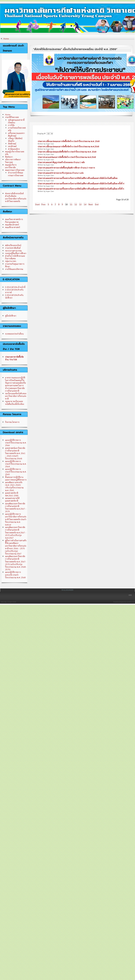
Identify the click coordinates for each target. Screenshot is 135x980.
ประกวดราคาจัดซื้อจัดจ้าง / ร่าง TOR (14, 358)
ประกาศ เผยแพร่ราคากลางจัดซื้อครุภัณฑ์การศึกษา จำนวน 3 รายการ (66, 168)
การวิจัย (11, 125)
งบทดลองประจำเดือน (14, 334)
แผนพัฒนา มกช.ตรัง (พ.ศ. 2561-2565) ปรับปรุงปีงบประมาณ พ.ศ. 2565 (14, 486)
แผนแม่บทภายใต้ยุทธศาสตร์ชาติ (12, 499)
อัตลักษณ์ (12, 144)
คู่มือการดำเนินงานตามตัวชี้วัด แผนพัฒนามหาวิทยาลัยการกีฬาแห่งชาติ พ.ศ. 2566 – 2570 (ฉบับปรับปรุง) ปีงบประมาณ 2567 (16, 547)
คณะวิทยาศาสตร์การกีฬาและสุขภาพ (14, 220)
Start (38, 204)
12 (76, 204)
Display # (42, 133)
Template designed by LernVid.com (124, 602)
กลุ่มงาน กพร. (11, 261)
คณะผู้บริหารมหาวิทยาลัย (11, 166)
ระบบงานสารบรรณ (13, 251)
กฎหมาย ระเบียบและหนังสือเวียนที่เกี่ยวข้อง (15, 402)
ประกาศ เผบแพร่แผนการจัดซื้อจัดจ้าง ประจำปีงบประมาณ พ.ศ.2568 (67, 157)
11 (71, 204)
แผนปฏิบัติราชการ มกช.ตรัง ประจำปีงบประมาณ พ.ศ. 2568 (15, 575)
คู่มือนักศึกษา (11, 316)
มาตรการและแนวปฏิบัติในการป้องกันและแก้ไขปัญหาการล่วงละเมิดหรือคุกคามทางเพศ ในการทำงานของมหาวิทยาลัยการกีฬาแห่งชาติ (15, 384)
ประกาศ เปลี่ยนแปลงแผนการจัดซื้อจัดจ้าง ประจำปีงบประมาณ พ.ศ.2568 (68, 146)
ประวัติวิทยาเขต (12, 117)
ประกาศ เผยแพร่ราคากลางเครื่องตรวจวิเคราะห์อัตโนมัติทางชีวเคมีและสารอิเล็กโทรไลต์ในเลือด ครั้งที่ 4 (81, 183)
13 (80, 204)
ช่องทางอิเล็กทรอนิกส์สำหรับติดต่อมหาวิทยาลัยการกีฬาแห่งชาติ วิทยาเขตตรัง (16, 197)
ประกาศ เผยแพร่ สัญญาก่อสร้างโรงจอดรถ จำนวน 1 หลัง (61, 162)
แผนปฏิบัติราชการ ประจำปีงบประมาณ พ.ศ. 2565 (16, 472)
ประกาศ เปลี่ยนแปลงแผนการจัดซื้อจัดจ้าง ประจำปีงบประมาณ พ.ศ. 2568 (69, 141)
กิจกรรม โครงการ (12, 422)
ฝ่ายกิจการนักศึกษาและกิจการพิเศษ (15, 257)
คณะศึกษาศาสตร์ (13, 227)
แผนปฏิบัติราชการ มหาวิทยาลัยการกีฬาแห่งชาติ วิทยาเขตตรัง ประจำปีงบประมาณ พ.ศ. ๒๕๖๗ (16, 519)
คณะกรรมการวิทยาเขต (15, 170)
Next (91, 204)
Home (6, 38)
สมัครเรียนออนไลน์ (13, 245)
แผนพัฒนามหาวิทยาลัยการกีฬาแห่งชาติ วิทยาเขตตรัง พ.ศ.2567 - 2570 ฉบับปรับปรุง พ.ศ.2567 (16, 532)
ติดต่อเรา (9, 157)
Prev (43, 204)
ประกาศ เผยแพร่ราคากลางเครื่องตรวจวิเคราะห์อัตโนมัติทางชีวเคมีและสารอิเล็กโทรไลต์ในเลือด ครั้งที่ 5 (81, 189)
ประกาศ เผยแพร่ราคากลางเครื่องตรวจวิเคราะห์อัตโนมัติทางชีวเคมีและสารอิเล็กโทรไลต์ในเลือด (78, 178)
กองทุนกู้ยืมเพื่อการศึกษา (16, 253)
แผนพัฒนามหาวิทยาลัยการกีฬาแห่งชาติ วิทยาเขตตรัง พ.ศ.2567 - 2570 (16, 507)
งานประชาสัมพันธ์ (13, 248)
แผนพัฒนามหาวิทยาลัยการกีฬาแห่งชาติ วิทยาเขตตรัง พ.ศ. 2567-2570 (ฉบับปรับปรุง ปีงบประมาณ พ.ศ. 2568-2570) (16, 563)
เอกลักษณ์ (12, 146)
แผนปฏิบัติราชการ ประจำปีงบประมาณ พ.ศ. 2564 (16, 464)
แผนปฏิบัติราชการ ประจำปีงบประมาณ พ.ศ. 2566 (16, 443)
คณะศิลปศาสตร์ (12, 225)
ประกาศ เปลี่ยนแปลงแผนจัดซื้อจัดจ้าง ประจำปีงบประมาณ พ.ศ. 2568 (67, 152)
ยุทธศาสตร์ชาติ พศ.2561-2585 (12, 494)
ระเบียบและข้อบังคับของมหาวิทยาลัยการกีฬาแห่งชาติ (16, 396)
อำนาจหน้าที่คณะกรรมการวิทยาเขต (16, 174)
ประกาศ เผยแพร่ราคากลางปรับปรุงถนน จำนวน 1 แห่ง (61, 173)
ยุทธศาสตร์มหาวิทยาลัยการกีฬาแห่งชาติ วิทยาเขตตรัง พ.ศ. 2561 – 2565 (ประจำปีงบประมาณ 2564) (15, 453)
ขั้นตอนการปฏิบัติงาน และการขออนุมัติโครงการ (16, 478)
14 (85, 204)
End (97, 204)
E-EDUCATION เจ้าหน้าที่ (15, 287)
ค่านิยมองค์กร (14, 149)
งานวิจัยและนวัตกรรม (14, 269)
